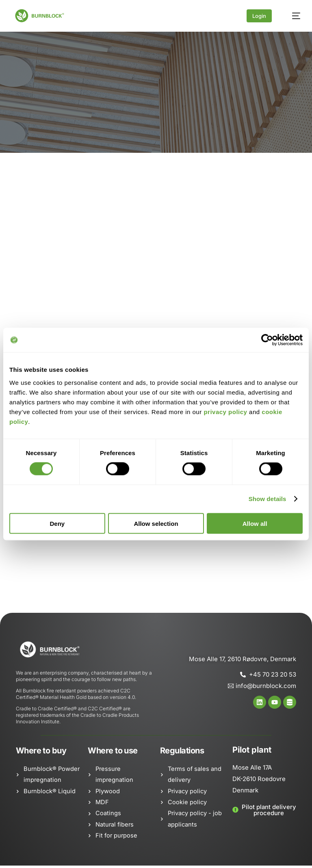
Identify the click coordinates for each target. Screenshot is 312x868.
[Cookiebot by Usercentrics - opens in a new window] (267, 340)
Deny (57, 523)
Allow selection (156, 523)
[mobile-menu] (292, 16)
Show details (268, 499)
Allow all (255, 523)
